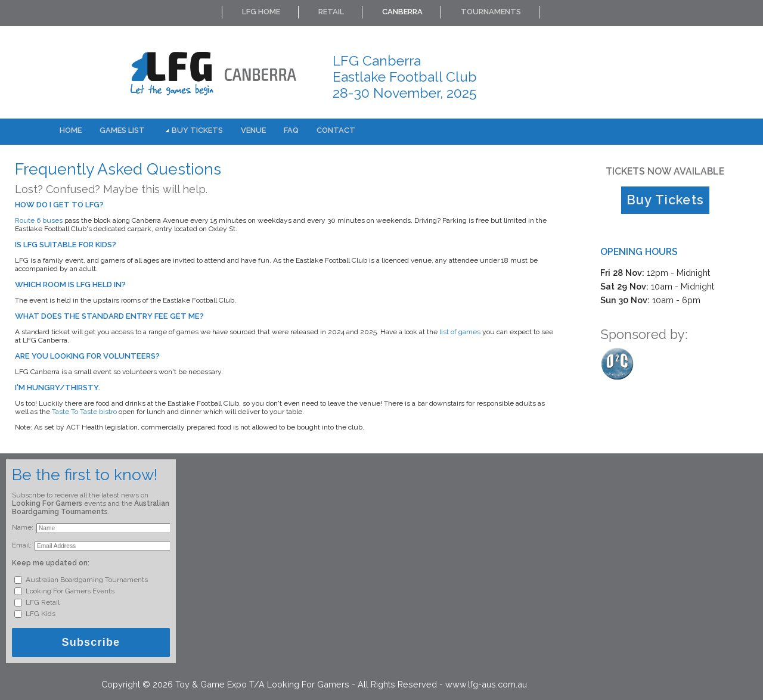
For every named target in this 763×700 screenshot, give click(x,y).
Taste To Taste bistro (84, 412)
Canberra (402, 12)
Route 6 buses (39, 220)
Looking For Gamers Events (69, 591)
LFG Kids (40, 614)
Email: (22, 545)
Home (71, 130)
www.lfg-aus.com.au (486, 684)
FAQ (291, 130)
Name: (23, 527)
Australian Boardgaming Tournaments (86, 580)
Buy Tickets (197, 130)
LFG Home (261, 12)
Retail (331, 12)
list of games (460, 332)
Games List (122, 130)
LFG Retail (42, 602)
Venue (253, 130)
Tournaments (491, 12)
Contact (336, 130)
